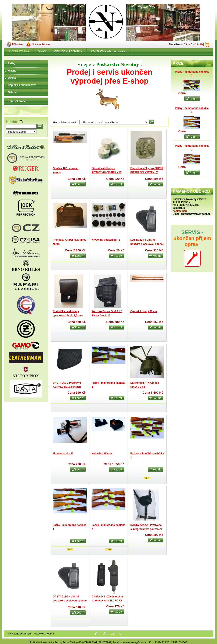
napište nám (180, 211)
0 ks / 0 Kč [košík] (194, 44)
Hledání (13, 122)
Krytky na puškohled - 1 (106, 240)
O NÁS (42, 51)
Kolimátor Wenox (102, 454)
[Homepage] (19, 51)
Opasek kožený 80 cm (144, 311)
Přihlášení (18, 44)
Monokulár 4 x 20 (63, 454)
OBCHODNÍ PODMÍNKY (68, 51)
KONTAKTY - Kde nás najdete (108, 51)
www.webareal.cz (44, 634)
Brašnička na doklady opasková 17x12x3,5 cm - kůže (68, 315)
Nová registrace (41, 44)
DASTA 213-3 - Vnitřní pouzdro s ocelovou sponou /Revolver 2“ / (70, 601)
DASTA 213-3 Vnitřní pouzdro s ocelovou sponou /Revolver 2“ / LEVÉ (147, 244)
